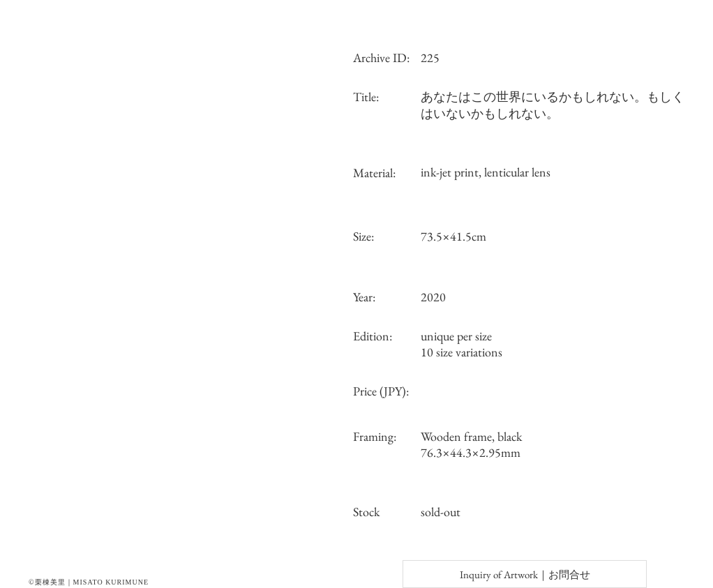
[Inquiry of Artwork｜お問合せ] (525, 574)
